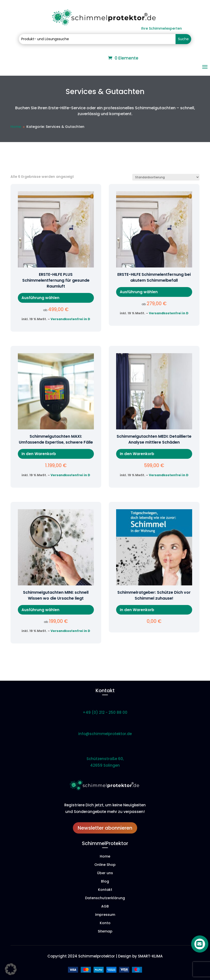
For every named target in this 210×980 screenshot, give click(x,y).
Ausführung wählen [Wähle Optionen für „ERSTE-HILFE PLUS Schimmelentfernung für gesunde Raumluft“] (40, 298)
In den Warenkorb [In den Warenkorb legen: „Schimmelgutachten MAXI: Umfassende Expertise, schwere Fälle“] (39, 454)
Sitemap (105, 932)
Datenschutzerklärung (105, 898)
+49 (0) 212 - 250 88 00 (105, 712)
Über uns (105, 873)
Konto (105, 923)
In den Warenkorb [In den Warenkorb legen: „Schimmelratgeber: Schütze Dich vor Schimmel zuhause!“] (137, 610)
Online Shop (105, 865)
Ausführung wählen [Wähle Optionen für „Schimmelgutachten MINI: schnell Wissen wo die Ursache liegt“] (40, 610)
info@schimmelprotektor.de (105, 734)
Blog (105, 882)
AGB (105, 907)
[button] (11, 969)
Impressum (105, 915)
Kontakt (105, 890)
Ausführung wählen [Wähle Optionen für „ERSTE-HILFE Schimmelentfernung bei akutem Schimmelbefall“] (139, 292)
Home (105, 857)
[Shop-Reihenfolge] (166, 177)
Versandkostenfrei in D (70, 319)
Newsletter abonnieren (105, 828)
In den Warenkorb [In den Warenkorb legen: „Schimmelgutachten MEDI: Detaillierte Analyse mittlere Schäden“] (137, 454)
